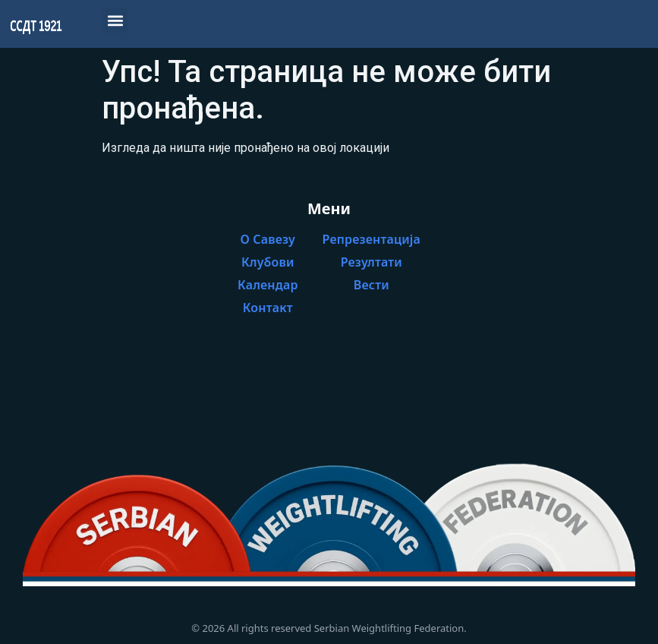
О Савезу (268, 239)
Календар (268, 285)
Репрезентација (372, 239)
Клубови (268, 262)
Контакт (268, 308)
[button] (115, 20)
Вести (372, 285)
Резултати (372, 262)
